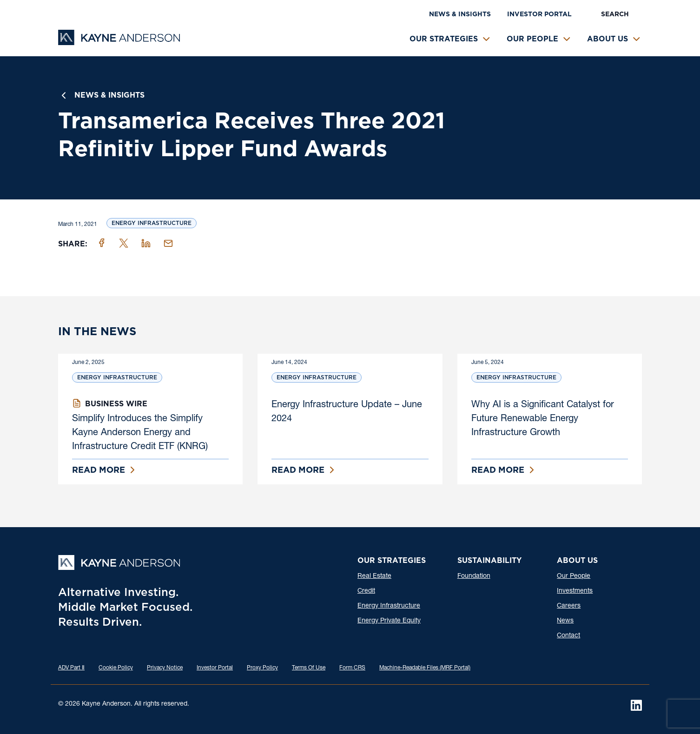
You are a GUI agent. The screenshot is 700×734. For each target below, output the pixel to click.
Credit (366, 591)
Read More (99, 470)
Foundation (474, 576)
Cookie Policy (116, 668)
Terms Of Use (309, 668)
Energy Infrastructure (152, 223)
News (565, 621)
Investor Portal (539, 14)
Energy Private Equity (389, 621)
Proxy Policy (262, 668)
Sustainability (489, 560)
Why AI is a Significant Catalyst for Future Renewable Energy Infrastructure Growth (543, 419)
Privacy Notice (165, 668)
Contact (568, 636)
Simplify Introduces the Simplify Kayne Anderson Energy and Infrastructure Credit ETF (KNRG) (140, 433)
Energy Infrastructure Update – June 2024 (347, 412)
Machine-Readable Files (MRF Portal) (425, 668)
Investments (575, 591)
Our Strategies (444, 39)
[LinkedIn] (636, 705)
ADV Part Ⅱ (71, 668)
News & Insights (460, 14)
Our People (532, 39)
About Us (608, 39)
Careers (569, 606)
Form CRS (352, 668)
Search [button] (615, 14)
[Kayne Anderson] (119, 42)
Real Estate (374, 576)
